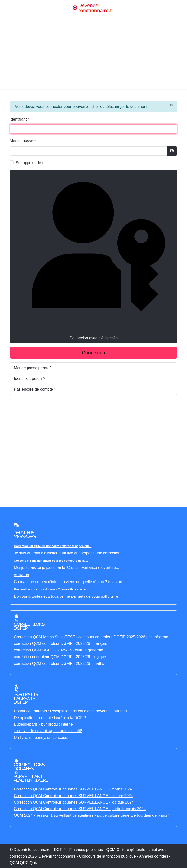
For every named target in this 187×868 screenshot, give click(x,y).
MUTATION (21, 575)
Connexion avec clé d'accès (93, 256)
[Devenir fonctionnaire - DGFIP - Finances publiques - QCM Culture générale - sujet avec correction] (93, 8)
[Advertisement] (93, 52)
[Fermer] (171, 105)
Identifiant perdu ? (29, 379)
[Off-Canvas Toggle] (173, 8)
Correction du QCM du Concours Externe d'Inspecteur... (53, 546)
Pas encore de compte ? (35, 389)
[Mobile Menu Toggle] (13, 8)
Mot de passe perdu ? (33, 368)
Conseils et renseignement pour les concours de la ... (51, 561)
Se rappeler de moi (32, 163)
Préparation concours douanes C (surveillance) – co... (51, 589)
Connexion (93, 353)
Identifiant (19, 119)
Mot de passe (23, 141)
